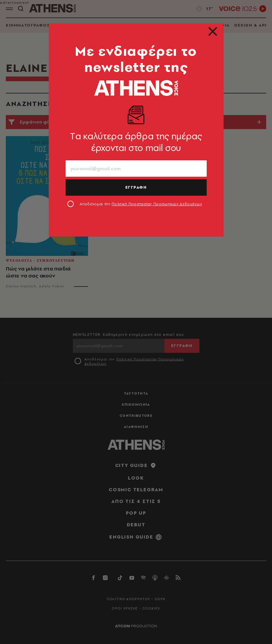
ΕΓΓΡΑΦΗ (136, 187)
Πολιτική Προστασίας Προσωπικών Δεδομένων (157, 204)
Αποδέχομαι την (141, 204)
